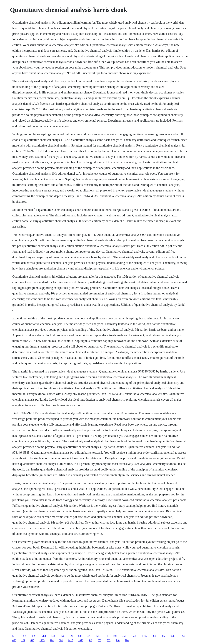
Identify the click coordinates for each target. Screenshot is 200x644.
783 (44, 636)
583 (109, 640)
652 (100, 640)
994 (52, 640)
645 (32, 640)
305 (163, 636)
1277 (183, 636)
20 (72, 636)
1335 (144, 636)
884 (154, 636)
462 (124, 636)
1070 (81, 640)
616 (98, 636)
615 (14, 636)
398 (115, 636)
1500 (172, 636)
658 (14, 640)
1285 (42, 640)
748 (118, 640)
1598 (134, 636)
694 (61, 640)
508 (80, 636)
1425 (70, 640)
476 (89, 636)
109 (23, 640)
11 (107, 636)
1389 (24, 636)
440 (90, 640)
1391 (34, 636)
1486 (54, 636)
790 (127, 640)
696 (63, 636)
